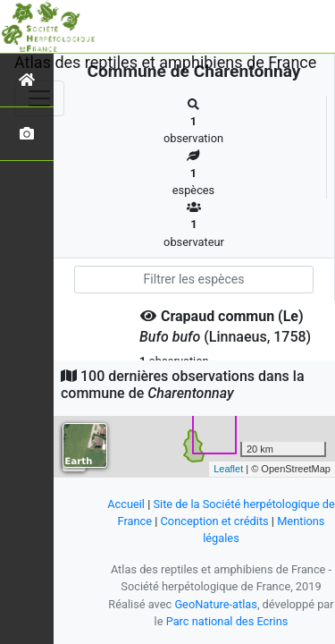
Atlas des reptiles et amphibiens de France (165, 62)
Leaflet (228, 469)
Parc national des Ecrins (227, 621)
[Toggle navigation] (39, 98)
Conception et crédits (215, 521)
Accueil (126, 504)
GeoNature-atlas (216, 604)
